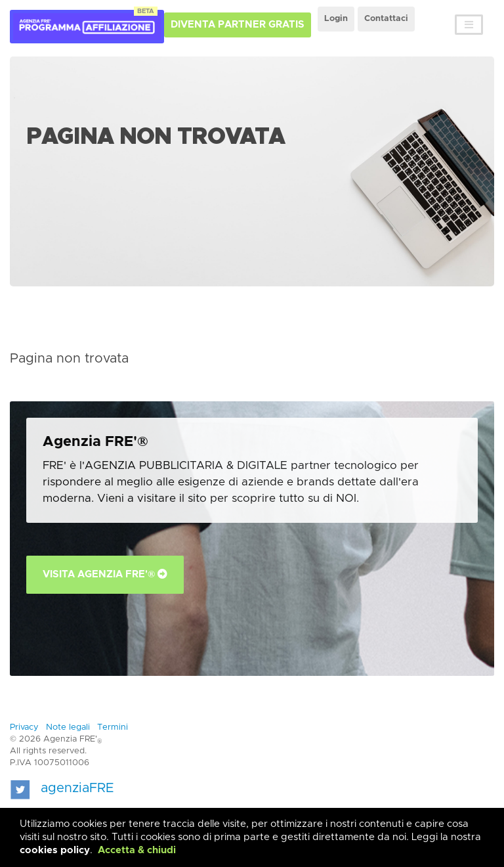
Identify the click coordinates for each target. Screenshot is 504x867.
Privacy (24, 727)
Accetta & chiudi (137, 850)
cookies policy (55, 850)
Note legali (68, 727)
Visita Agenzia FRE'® (105, 574)
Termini (113, 727)
